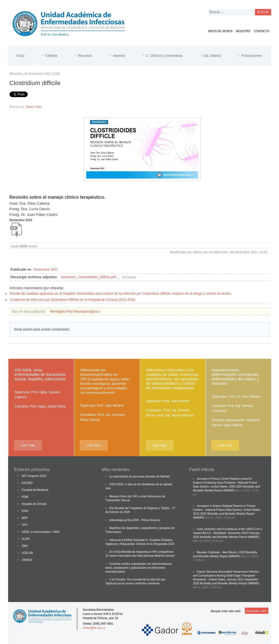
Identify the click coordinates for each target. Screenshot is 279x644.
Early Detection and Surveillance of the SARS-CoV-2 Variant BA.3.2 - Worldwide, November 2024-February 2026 (228, 533)
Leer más (28, 445)
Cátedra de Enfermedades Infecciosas (73, 23)
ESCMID (27, 483)
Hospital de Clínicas (34, 504)
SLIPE (26, 539)
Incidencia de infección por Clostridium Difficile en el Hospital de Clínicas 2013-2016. (73, 300)
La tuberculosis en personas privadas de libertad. (140, 476)
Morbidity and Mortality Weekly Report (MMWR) (230, 537)
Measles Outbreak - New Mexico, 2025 (221, 552)
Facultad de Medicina (35, 490)
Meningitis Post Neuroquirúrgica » (75, 312)
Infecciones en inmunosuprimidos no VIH (105, 381)
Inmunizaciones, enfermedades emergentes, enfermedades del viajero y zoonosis (236, 377)
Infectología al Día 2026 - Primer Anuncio (135, 520)
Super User (34, 107)
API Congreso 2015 (34, 476)
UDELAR (28, 553)
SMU (25, 546)
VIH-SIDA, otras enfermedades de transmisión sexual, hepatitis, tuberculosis (40, 374)
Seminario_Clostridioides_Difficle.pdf (88, 277)
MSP (25, 518)
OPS (25, 525)
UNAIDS (27, 560)
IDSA (25, 511)
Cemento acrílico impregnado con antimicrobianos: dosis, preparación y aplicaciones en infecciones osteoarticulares (139, 568)
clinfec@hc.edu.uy (94, 628)
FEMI (25, 497)
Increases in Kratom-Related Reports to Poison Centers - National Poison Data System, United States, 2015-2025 (227, 510)
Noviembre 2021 (46, 270)
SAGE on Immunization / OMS (41, 532)
